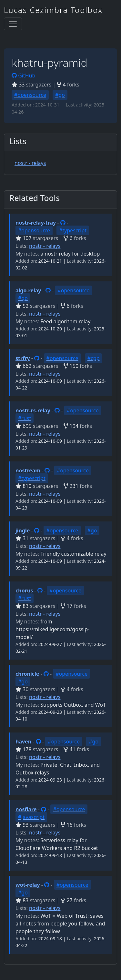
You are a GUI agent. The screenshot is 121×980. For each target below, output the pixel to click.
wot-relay (28, 885)
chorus (24, 591)
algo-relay (28, 290)
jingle (23, 530)
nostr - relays (30, 163)
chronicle (27, 674)
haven (23, 742)
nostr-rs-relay (33, 410)
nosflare (26, 809)
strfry (23, 358)
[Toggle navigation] (13, 24)
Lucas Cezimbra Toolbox (53, 10)
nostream (28, 470)
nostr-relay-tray (36, 223)
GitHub (23, 76)
